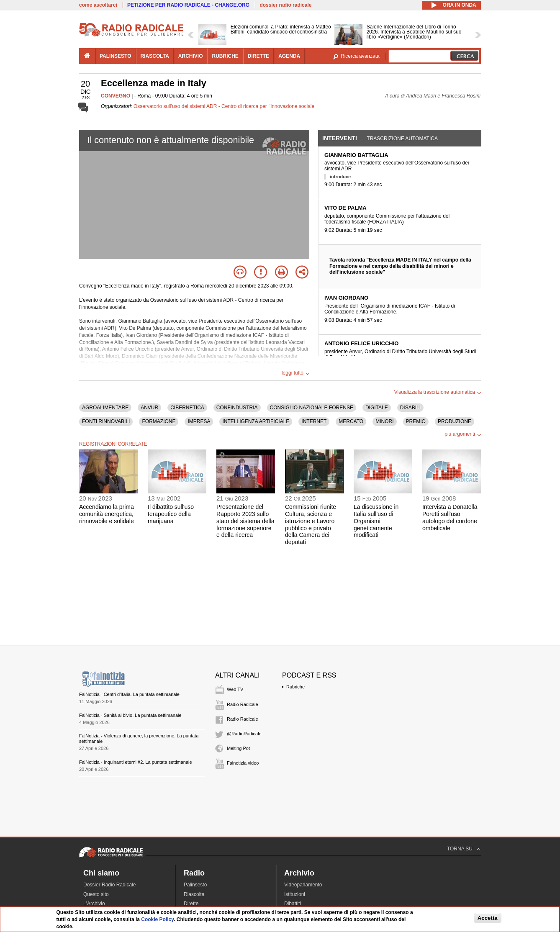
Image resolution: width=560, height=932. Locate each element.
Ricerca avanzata (360, 56)
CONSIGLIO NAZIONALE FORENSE (312, 408)
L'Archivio (94, 904)
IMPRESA (199, 421)
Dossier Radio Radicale (109, 885)
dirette (258, 56)
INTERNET (314, 421)
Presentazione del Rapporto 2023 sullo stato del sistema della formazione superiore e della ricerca (245, 521)
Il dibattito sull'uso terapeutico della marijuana (171, 514)
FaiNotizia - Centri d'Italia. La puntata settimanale (129, 694)
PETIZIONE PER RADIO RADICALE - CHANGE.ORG (188, 5)
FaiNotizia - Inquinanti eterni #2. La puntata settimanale (136, 762)
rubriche (225, 56)
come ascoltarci (98, 5)
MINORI (384, 421)
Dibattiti (293, 904)
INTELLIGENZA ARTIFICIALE (256, 421)
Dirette (191, 904)
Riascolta (194, 894)
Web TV (235, 689)
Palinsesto (195, 885)
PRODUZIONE (455, 421)
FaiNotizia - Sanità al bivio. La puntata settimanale (130, 715)
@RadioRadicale (244, 734)
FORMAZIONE (159, 421)
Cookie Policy (157, 919)
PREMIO (416, 421)
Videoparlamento (303, 885)
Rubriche (295, 687)
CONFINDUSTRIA (237, 408)
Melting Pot (238, 748)
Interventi (340, 138)
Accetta (488, 918)
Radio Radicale (243, 704)
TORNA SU (460, 849)
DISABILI (410, 408)
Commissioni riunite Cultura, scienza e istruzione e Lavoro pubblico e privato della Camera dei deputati (311, 524)
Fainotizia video (243, 763)
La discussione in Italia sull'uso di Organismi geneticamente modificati (376, 521)
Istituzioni (295, 894)
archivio (191, 56)
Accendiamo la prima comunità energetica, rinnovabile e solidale (107, 514)
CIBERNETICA (187, 408)
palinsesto (116, 56)
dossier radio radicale (285, 5)
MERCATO (351, 421)
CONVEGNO (116, 96)
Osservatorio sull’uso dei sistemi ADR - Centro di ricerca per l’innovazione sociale (224, 106)
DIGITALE (377, 408)
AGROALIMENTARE (105, 408)
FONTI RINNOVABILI (106, 421)
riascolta (155, 56)
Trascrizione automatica (402, 139)
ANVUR (149, 408)
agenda (289, 56)
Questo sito (96, 894)
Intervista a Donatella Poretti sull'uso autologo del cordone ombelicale (450, 517)
